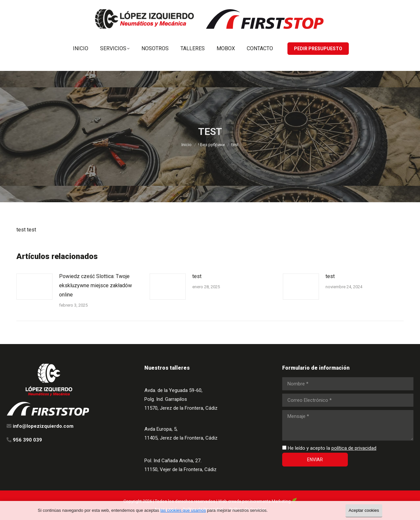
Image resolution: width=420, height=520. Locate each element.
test (197, 276)
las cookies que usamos (183, 510)
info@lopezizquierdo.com (375, 6)
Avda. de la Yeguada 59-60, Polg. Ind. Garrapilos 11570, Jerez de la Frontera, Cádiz (181, 399)
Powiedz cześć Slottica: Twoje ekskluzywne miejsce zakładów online (95, 285)
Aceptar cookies (364, 510)
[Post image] (34, 287)
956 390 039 (324, 6)
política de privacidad (354, 448)
